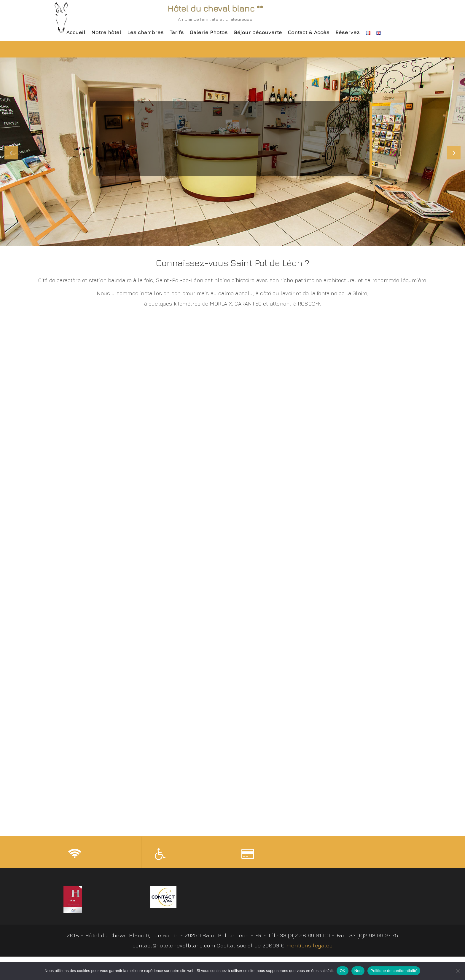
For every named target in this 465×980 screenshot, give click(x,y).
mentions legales (310, 947)
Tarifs (177, 32)
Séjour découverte (258, 32)
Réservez (348, 32)
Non (358, 971)
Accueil (76, 32)
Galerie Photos (209, 32)
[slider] (232, 152)
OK (342, 971)
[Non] (458, 971)
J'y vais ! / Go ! (232, 164)
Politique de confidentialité (394, 971)
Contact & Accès (309, 32)
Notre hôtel (106, 32)
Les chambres (145, 32)
